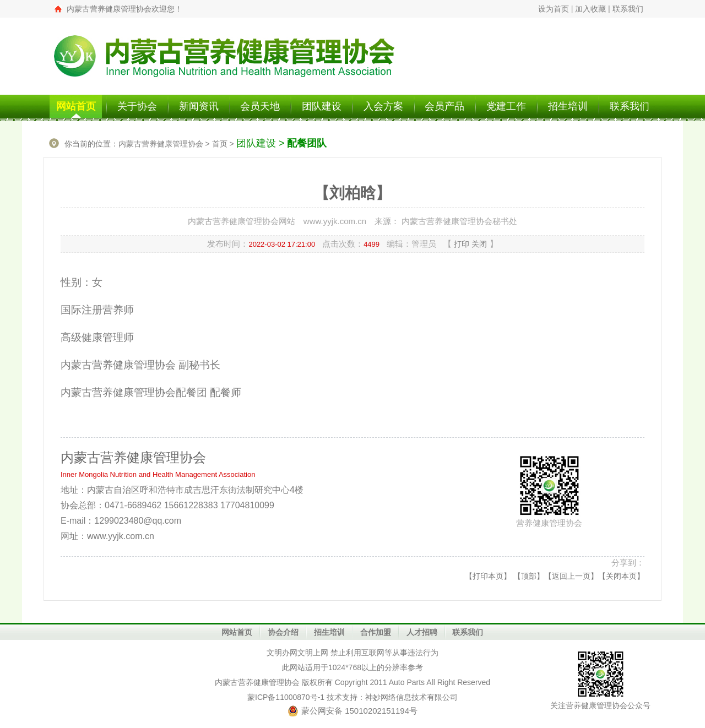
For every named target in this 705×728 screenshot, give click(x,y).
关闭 (479, 244)
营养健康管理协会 (269, 682)
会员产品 (444, 106)
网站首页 (76, 106)
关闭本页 (621, 576)
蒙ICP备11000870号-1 (286, 697)
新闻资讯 (199, 106)
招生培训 (568, 106)
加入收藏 (590, 9)
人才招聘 (422, 632)
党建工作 (506, 106)
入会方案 (383, 106)
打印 (462, 244)
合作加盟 (376, 632)
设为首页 (554, 9)
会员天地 (260, 106)
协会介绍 (283, 632)
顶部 (529, 576)
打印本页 (488, 576)
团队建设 (322, 106)
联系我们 (628, 9)
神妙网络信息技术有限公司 (411, 697)
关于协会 (137, 106)
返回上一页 (571, 576)
